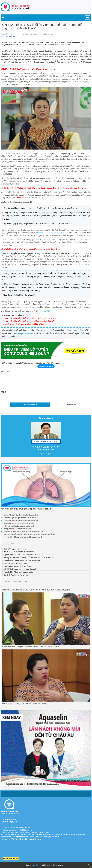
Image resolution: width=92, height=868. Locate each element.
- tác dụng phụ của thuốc (19, 569)
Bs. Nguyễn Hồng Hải (8, 36)
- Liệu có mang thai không (21, 560)
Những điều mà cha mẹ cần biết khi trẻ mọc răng (19, 523)
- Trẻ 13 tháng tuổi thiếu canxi (18, 552)
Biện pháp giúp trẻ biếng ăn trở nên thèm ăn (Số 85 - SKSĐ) (24, 704)
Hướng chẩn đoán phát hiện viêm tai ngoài (17, 529)
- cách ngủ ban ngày (17, 572)
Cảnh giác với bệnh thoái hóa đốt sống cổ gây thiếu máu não (23, 531)
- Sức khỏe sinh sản (14, 563)
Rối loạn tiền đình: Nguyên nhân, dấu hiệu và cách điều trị (22, 515)
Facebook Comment (30, 405)
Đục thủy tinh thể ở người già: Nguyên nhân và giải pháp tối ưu (24, 537)
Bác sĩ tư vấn (37, 865)
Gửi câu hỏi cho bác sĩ (46, 366)
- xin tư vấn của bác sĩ (17, 575)
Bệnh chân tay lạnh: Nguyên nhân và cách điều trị (20, 518)
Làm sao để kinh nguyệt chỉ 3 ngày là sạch (51, 233)
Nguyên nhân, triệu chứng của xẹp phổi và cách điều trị (26, 509)
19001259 (47, 330)
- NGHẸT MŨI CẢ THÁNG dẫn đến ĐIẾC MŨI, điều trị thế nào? (28, 558)
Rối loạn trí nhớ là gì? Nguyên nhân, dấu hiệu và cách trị (22, 520)
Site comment (71, 405)
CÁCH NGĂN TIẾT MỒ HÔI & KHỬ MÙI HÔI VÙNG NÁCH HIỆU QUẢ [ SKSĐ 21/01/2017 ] (36, 590)
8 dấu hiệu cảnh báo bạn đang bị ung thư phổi (19, 526)
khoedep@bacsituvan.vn (25, 333)
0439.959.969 (75, 330)
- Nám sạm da (14, 549)
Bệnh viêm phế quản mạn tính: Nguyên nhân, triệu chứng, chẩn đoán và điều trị (29, 534)
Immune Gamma (44, 213)
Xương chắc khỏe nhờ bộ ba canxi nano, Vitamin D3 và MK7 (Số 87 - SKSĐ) (30, 647)
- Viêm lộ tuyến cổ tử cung (17, 566)
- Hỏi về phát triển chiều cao (20, 555)
